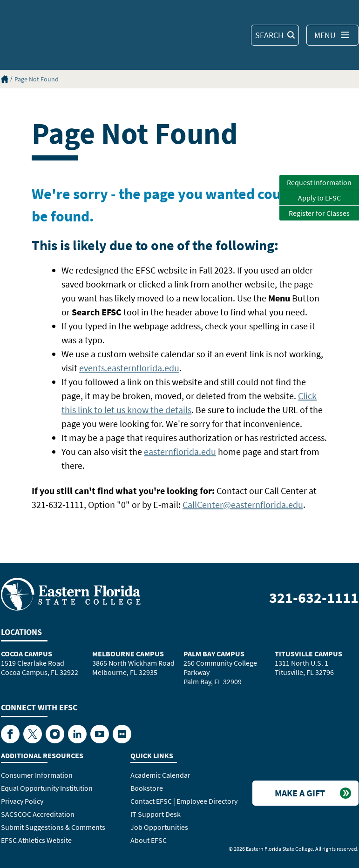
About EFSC (149, 840)
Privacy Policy (22, 801)
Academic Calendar (160, 775)
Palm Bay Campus (214, 654)
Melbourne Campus (128, 654)
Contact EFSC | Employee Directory (184, 801)
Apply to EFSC (319, 198)
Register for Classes (319, 213)
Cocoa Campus (27, 654)
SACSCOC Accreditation (38, 814)
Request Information (319, 182)
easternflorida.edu (180, 451)
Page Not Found (37, 79)
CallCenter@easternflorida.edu (243, 504)
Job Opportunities (159, 827)
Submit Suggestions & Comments (53, 827)
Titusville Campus (308, 654)
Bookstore (147, 788)
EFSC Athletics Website (36, 840)
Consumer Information (37, 775)
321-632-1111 (314, 598)
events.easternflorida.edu (129, 368)
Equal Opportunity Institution (47, 788)
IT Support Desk (156, 814)
